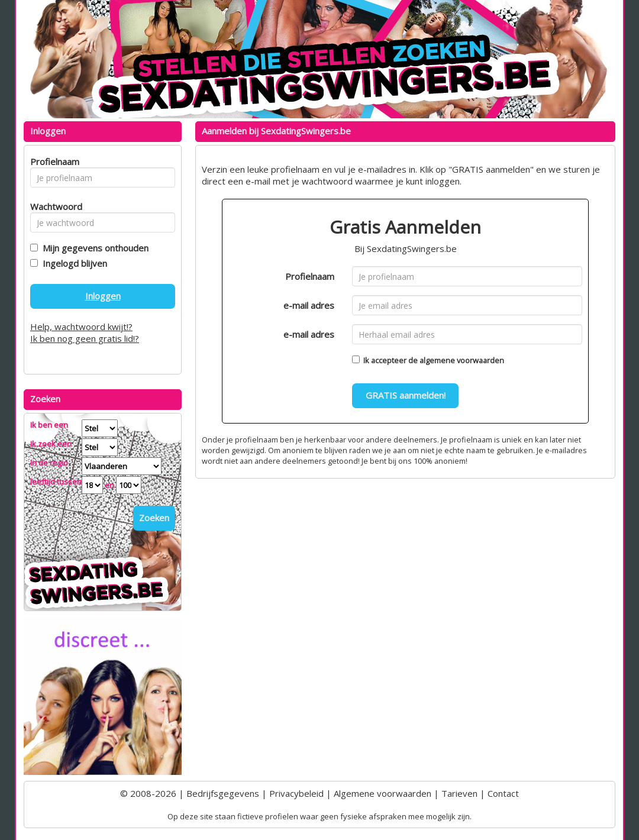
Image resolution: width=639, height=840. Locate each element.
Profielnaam (310, 276)
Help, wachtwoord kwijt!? (81, 327)
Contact (503, 793)
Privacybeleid (296, 793)
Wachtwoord (53, 206)
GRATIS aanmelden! (406, 395)
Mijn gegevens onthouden (93, 248)
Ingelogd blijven (72, 263)
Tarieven (459, 793)
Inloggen (103, 296)
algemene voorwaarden (462, 360)
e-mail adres (309, 305)
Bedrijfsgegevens (223, 793)
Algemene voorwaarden (383, 793)
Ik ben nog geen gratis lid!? (85, 338)
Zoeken (154, 518)
